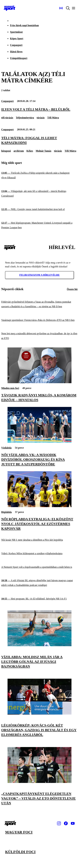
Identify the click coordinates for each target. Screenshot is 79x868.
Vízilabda (6, 448)
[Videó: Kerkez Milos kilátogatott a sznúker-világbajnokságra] (39, 554)
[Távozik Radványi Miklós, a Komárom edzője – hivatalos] (39, 382)
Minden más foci (10, 388)
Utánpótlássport (19, 58)
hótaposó (6, 151)
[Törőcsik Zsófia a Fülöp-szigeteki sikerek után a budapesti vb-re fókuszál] (39, 175)
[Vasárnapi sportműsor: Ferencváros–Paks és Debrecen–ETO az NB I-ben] (39, 320)
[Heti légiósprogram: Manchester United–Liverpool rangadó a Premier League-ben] (39, 225)
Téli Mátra (53, 118)
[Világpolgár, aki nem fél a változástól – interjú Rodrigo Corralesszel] (39, 193)
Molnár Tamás (44, 151)
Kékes (30, 151)
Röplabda (7, 512)
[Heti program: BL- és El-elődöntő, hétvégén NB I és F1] (39, 599)
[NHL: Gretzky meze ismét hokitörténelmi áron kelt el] (39, 209)
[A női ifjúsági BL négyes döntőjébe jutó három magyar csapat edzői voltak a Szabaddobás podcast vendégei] (39, 583)
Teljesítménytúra (25, 118)
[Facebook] (66, 823)
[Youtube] (73, 823)
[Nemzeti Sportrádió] (61, 8)
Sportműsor (16, 32)
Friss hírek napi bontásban (24, 25)
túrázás (41, 118)
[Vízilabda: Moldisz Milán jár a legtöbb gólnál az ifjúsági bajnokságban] (39, 645)
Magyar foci (19, 832)
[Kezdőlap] (10, 8)
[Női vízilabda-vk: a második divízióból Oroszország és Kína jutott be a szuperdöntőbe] (39, 442)
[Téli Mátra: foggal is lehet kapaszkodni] (39, 140)
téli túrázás (7, 118)
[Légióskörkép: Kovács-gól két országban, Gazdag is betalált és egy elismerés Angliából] (39, 714)
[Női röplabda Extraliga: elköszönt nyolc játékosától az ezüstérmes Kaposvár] (39, 506)
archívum (19, 151)
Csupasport (16, 45)
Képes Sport (17, 38)
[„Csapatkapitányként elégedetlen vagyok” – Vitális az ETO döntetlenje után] (39, 782)
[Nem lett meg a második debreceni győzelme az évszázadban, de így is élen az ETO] (39, 336)
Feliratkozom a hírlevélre (39, 275)
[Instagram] (59, 823)
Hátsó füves (16, 52)
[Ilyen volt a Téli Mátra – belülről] (39, 109)
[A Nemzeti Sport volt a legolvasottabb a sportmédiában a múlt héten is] (39, 567)
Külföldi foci (20, 852)
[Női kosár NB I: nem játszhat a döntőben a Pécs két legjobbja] (39, 540)
